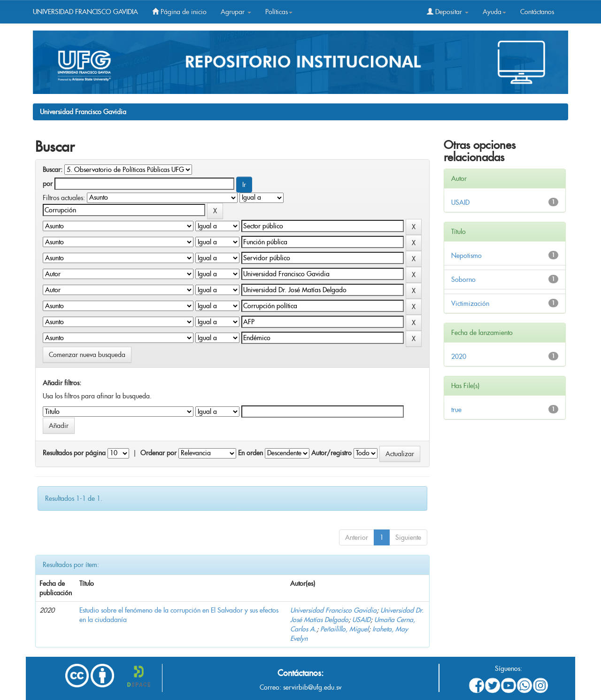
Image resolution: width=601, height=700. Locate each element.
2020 (459, 357)
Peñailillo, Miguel (344, 629)
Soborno (463, 280)
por (48, 184)
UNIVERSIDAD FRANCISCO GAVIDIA (85, 12)
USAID (361, 620)
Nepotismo (466, 256)
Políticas (279, 12)
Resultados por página (74, 453)
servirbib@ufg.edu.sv (312, 687)
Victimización (470, 303)
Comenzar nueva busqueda (87, 355)
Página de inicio (179, 12)
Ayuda (494, 12)
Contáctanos (537, 12)
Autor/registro (331, 453)
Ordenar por (158, 453)
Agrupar (236, 12)
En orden (250, 453)
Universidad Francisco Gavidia (83, 112)
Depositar (448, 12)
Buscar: (53, 170)
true (456, 410)
